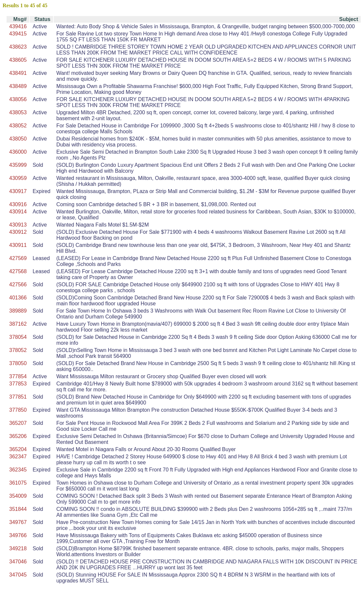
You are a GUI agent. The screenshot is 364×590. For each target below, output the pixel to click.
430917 (18, 191)
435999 (18, 165)
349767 (18, 522)
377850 (18, 410)
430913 (18, 225)
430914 (18, 212)
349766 (18, 535)
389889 (18, 311)
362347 (18, 457)
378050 (18, 363)
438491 (18, 73)
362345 (18, 470)
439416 (18, 26)
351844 (18, 509)
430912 (18, 232)
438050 (18, 139)
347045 (18, 575)
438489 (18, 86)
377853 (18, 384)
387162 (18, 324)
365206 (18, 436)
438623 (18, 47)
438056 (18, 99)
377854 (18, 376)
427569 (18, 258)
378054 (18, 337)
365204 (18, 449)
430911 (18, 245)
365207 (18, 423)
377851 (18, 397)
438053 (18, 112)
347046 (18, 562)
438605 (18, 60)
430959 (18, 178)
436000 (18, 152)
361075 (18, 483)
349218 (18, 548)
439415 (18, 34)
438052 (18, 126)
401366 (18, 298)
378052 (18, 350)
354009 (18, 496)
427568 (18, 271)
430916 (18, 204)
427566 (18, 284)
